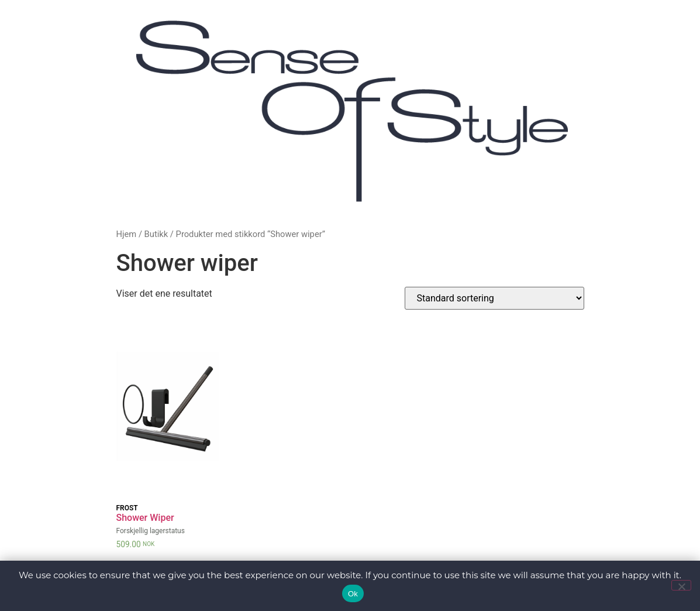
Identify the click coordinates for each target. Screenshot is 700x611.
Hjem (127, 234)
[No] (681, 585)
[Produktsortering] (494, 298)
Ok (353, 594)
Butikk (156, 234)
